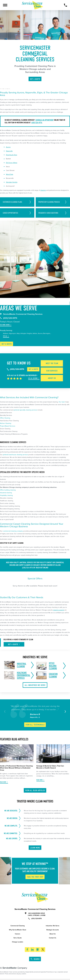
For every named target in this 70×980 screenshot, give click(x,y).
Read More (3, 782)
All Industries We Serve (35, 685)
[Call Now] (66, 5)
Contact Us (53, 938)
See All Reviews (33, 378)
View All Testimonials (35, 725)
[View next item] (65, 712)
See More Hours (5, 325)
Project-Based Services (8, 426)
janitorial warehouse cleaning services (15, 455)
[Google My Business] (38, 950)
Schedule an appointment (45, 120)
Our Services (52, 371)
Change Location (18, 942)
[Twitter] (43, 950)
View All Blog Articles (35, 790)
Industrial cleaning (6, 493)
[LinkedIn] (32, 950)
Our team (62, 402)
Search (35, 959)
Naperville (9, 151)
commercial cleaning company (13, 531)
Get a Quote (7, 344)
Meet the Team (52, 363)
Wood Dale (10, 174)
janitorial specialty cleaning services (25, 410)
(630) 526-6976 (37, 123)
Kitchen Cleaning (6, 423)
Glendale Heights (12, 182)
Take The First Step (35, 877)
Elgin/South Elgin (12, 155)
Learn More (35, 848)
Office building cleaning (8, 490)
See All (5, 336)
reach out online (42, 568)
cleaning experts (59, 610)
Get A (14, 644)
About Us (52, 378)
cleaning (43, 190)
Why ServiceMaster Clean (18, 930)
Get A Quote (35, 79)
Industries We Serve (53, 926)
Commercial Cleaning (18, 926)
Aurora (8, 147)
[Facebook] (27, 950)
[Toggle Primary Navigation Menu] (5, 5)
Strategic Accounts (53, 930)
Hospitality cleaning (6, 495)
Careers (17, 934)
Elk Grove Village (12, 163)
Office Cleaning (5, 418)
